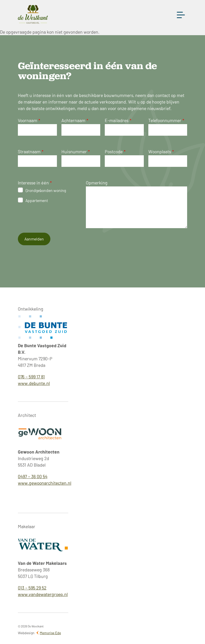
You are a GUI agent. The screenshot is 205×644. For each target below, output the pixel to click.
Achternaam (73, 120)
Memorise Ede (50, 633)
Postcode (114, 151)
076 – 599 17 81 (31, 377)
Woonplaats (160, 151)
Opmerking (97, 183)
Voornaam (28, 120)
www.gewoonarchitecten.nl (45, 483)
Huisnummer (74, 151)
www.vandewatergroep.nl (43, 594)
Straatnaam (29, 151)
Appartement (37, 200)
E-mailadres (117, 120)
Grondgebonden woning (46, 190)
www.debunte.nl (34, 383)
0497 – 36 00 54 (33, 476)
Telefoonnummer (165, 120)
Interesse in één (33, 183)
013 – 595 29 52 (32, 588)
